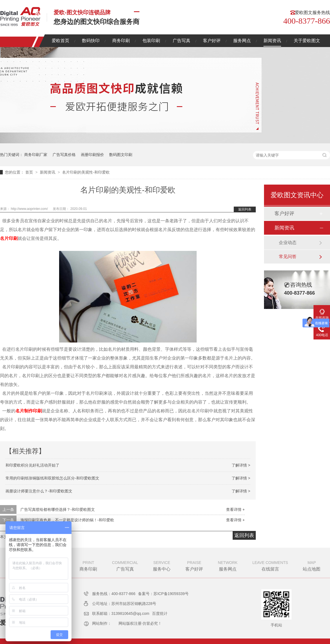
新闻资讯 (272, 41)
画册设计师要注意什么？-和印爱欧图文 (39, 491)
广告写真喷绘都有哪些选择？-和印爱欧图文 (58, 509)
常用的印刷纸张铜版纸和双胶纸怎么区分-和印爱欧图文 (52, 478)
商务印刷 (121, 41)
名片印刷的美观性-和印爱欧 (86, 172)
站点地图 (312, 565)
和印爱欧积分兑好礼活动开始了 (32, 465)
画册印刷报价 (92, 155)
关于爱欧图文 (307, 41)
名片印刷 (9, 238)
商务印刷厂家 (36, 155)
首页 (30, 172)
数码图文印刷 (121, 155)
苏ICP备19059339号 (171, 594)
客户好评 (212, 41)
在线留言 (270, 565)
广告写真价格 (64, 155)
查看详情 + (235, 509)
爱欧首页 (61, 41)
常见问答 (288, 257)
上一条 (8, 509)
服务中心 (162, 565)
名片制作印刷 (29, 411)
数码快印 (91, 41)
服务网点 (242, 41)
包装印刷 (151, 41)
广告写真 (182, 41)
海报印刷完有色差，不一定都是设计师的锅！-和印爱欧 (67, 520)
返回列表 (245, 209)
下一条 (8, 520)
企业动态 (288, 242)
